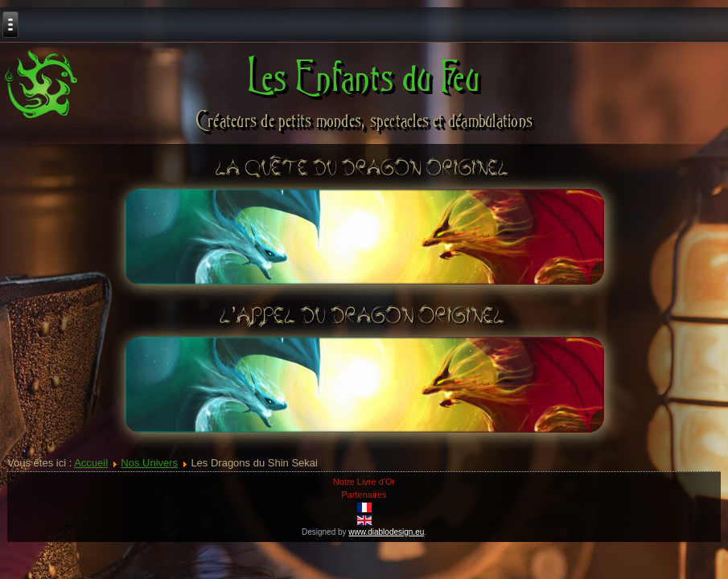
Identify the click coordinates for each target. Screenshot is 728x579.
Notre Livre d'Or (364, 482)
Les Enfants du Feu (364, 76)
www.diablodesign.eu (386, 532)
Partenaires (364, 495)
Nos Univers (149, 463)
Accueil (91, 463)
